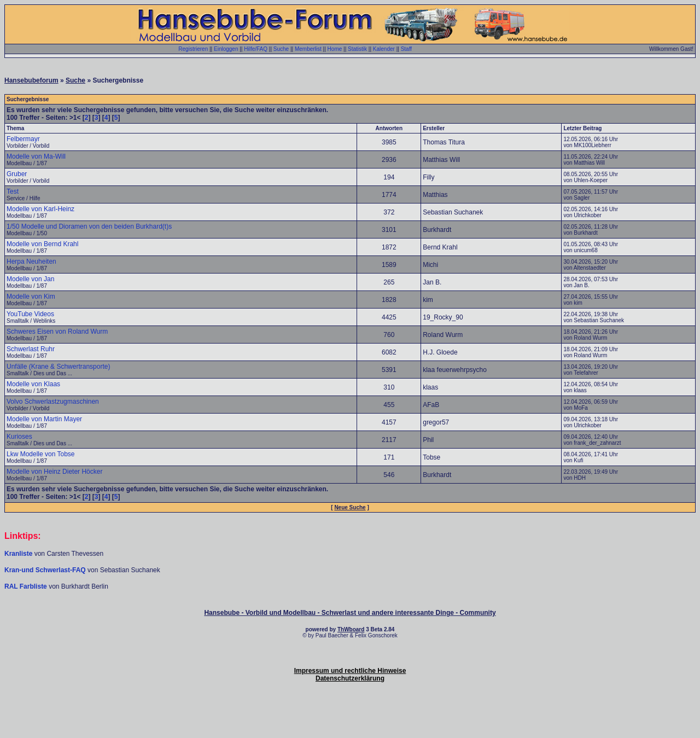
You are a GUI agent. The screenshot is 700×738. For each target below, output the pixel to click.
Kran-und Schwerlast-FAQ (46, 570)
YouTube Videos (30, 314)
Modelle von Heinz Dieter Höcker (54, 472)
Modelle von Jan (30, 279)
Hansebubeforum (31, 80)
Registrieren (193, 49)
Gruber (17, 174)
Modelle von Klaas (33, 384)
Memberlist (308, 49)
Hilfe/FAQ (256, 49)
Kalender (384, 49)
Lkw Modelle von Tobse (41, 454)
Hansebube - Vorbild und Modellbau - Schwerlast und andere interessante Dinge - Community (350, 613)
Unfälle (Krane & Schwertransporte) (58, 367)
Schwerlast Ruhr (31, 349)
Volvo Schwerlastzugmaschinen (53, 402)
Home (335, 49)
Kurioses (19, 437)
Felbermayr (23, 139)
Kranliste (18, 554)
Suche (281, 49)
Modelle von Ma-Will (36, 156)
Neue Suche (350, 507)
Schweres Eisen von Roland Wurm (57, 332)
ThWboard (351, 629)
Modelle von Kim (31, 297)
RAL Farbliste (27, 586)
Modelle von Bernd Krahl (42, 244)
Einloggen (226, 49)
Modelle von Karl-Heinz (40, 209)
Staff (406, 49)
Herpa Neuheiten (31, 262)
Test (13, 191)
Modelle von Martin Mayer (44, 419)
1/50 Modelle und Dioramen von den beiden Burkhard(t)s (89, 226)
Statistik (357, 49)
